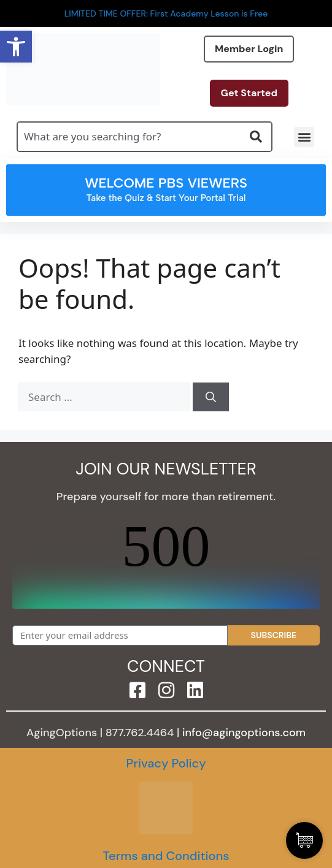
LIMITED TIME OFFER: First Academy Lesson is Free (166, 13)
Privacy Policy (166, 763)
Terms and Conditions (166, 856)
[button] (304, 137)
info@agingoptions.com (244, 733)
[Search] (211, 397)
